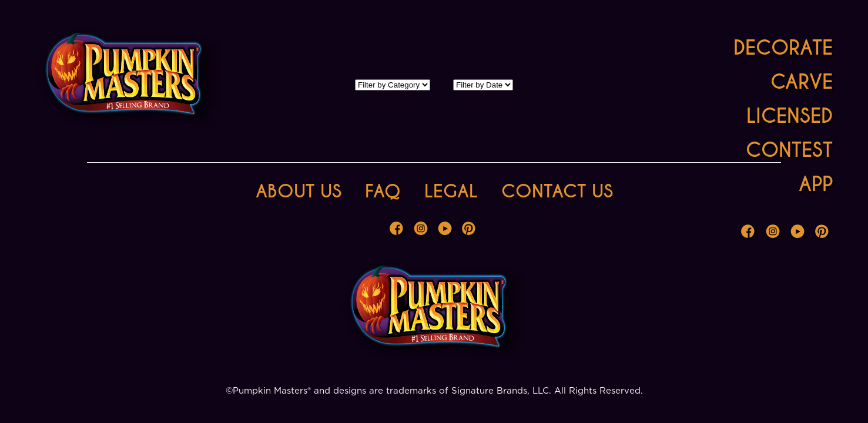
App (816, 184)
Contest (789, 150)
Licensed (790, 116)
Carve (802, 82)
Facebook (749, 233)
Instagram (774, 233)
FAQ (383, 192)
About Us (299, 192)
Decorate (783, 48)
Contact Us (557, 192)
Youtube (799, 233)
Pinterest (823, 233)
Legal (451, 192)
